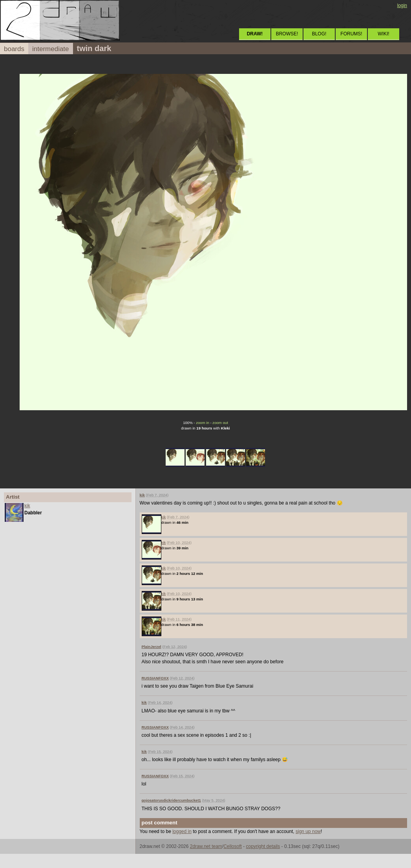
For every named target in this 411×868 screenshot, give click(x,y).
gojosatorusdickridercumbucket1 (171, 800)
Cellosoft (233, 846)
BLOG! (319, 34)
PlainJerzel (152, 647)
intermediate (51, 49)
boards (14, 49)
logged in (182, 831)
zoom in (203, 423)
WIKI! (383, 34)
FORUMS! (351, 34)
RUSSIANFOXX (155, 678)
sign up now (308, 831)
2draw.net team (206, 846)
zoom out (220, 423)
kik (27, 506)
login (402, 6)
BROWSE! (287, 34)
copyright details (263, 846)
